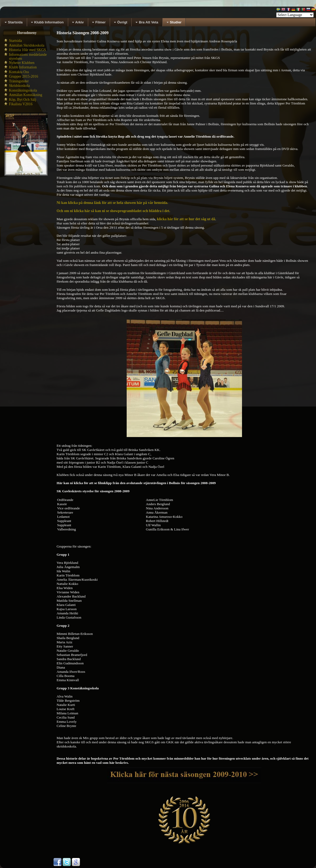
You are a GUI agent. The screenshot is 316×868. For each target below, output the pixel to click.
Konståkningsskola (23, 90)
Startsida (15, 41)
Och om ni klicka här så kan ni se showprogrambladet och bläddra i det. (113, 211)
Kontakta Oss (19, 72)
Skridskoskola (19, 86)
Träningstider (19, 81)
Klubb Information (23, 67)
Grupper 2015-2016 (24, 76)
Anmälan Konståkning (26, 95)
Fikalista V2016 (21, 104)
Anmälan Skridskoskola (27, 45)
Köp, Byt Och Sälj (23, 100)
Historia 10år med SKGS (27, 50)
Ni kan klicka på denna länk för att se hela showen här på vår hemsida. (112, 203)
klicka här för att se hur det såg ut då (186, 219)
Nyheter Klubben (22, 63)
